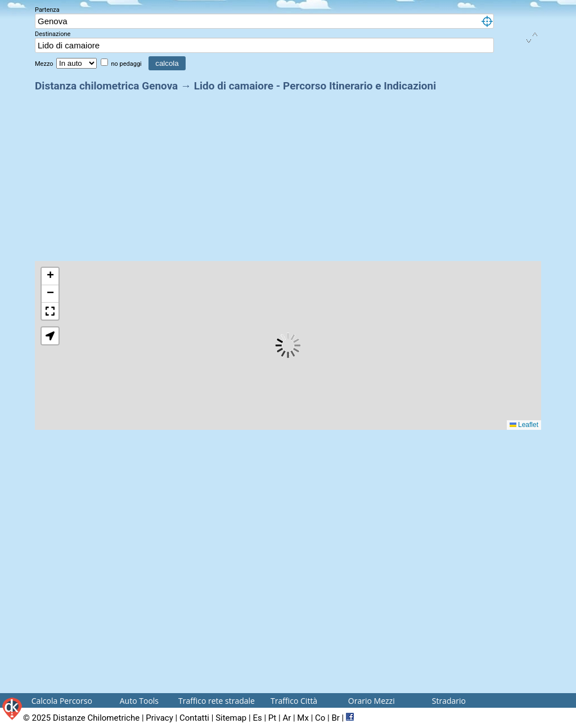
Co (320, 718)
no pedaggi (127, 64)
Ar (287, 718)
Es (257, 718)
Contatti (194, 718)
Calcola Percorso (62, 701)
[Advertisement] (288, 173)
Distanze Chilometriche (96, 718)
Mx (303, 718)
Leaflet (524, 425)
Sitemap (231, 718)
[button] (50, 277)
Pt (272, 718)
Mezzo (45, 64)
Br (335, 718)
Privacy (159, 718)
